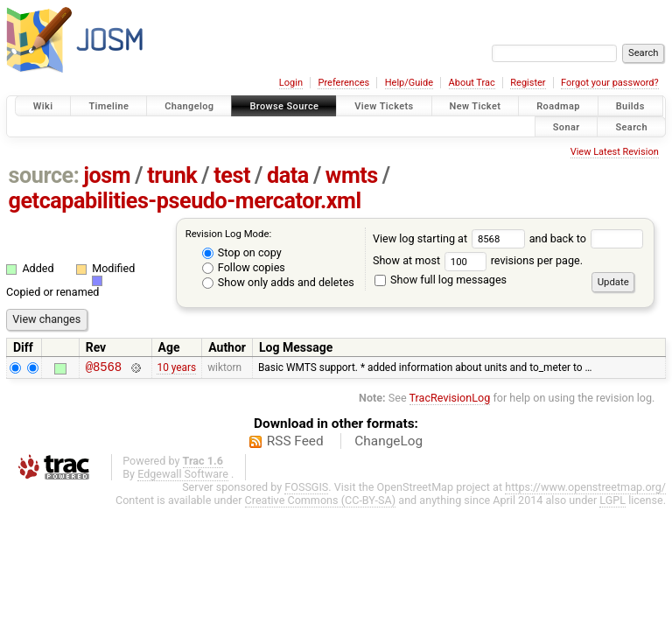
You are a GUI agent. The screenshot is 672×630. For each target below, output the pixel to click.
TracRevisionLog (450, 400)
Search (631, 126)
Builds (630, 106)
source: (44, 175)
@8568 (104, 369)
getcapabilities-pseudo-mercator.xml (185, 201)
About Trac (472, 83)
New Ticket (476, 106)
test (232, 175)
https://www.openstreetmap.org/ (585, 490)
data (288, 175)
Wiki (43, 106)
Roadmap (558, 106)
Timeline (108, 106)
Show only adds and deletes (278, 282)
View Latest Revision (615, 152)
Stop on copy (242, 252)
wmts (352, 175)
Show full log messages (441, 280)
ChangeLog (388, 444)
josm (107, 175)
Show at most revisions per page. (478, 260)
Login (291, 83)
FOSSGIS (306, 490)
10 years (176, 369)
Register (528, 83)
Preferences (343, 83)
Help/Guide (409, 83)
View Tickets (384, 106)
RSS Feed (295, 444)
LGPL (612, 503)
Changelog (189, 106)
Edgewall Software (183, 476)
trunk (172, 175)
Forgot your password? (610, 83)
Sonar (567, 126)
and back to (587, 238)
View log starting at (451, 238)
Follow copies (244, 267)
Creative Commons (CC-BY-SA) (321, 503)
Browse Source (284, 106)
